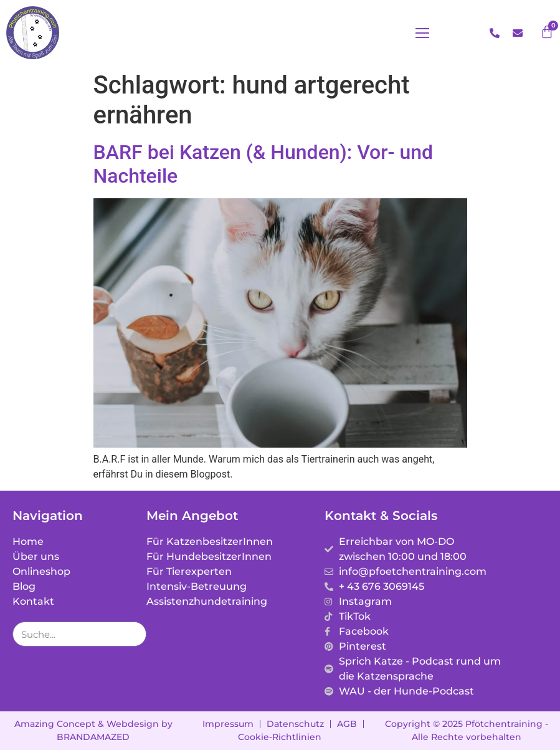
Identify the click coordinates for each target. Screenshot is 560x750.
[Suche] (133, 634)
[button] (422, 33)
